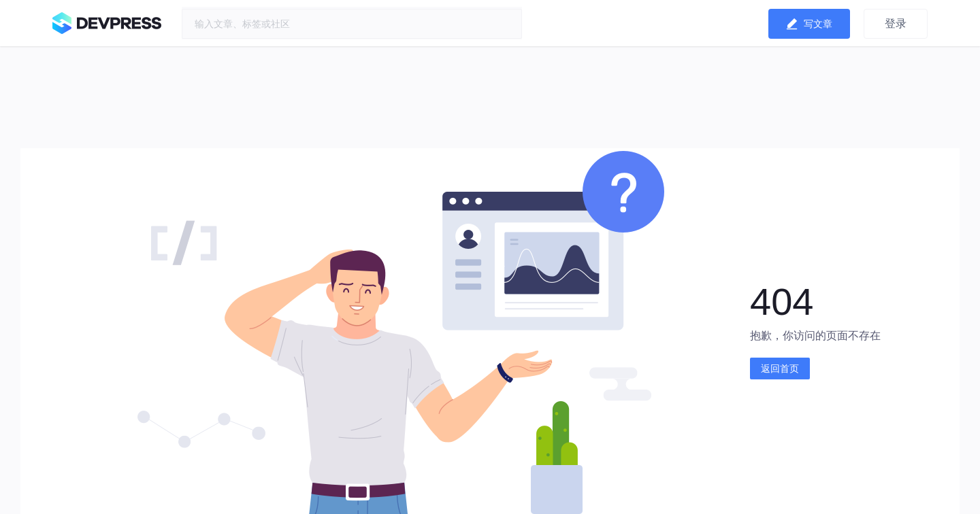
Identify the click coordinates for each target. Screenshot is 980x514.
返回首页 (780, 369)
